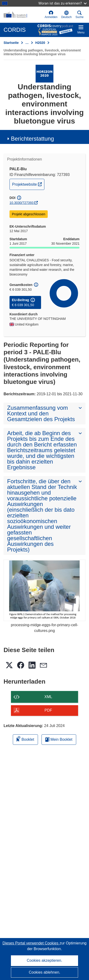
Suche (80, 15)
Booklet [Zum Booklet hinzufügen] (25, 739)
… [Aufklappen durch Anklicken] (27, 43)
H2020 (40, 43)
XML (48, 697)
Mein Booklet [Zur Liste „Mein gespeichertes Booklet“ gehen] (59, 739)
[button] (66, 15)
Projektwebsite (28, 184)
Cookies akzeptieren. (44, 960)
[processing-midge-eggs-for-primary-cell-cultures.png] (44, 590)
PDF (48, 710)
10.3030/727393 (21, 203)
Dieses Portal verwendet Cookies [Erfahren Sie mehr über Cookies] (31, 943)
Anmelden (51, 15)
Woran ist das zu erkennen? (63, 3)
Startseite (11, 43)
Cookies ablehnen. (44, 972)
